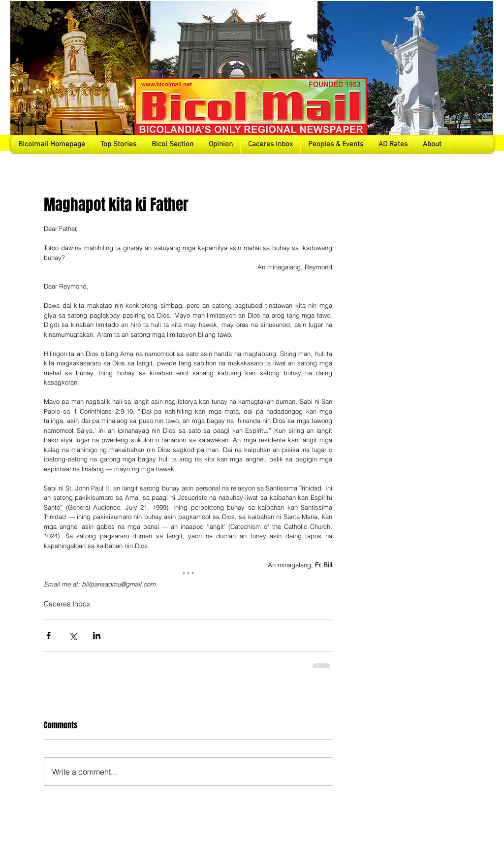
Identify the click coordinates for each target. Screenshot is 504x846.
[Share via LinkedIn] (97, 635)
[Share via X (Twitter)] (73, 635)
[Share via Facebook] (48, 635)
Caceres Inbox (67, 604)
